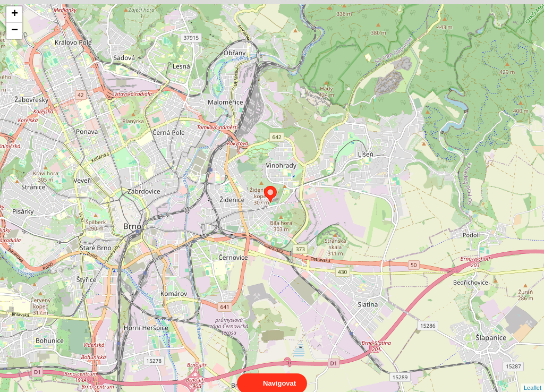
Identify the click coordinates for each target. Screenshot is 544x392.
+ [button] (15, 14)
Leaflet (533, 378)
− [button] (15, 31)
